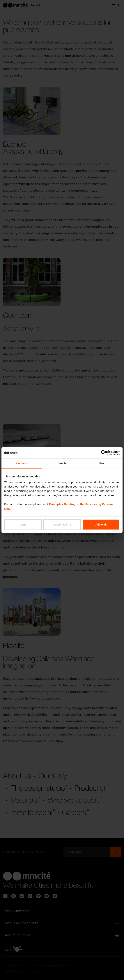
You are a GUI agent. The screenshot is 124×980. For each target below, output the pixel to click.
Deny (23, 525)
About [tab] (102, 463)
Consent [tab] (22, 463)
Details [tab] (62, 463)
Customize (62, 525)
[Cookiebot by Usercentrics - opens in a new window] (104, 453)
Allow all (101, 525)
